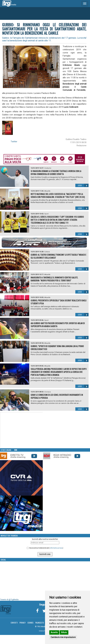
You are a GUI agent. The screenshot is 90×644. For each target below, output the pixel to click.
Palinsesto (40, 623)
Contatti (14, 623)
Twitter (14, 142)
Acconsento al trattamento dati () (46, 548)
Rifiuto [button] (64, 632)
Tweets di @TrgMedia (9, 599)
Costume (48, 168)
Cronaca (48, 392)
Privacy (23, 623)
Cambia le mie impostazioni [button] (63, 637)
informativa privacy (56, 548)
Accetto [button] (54, 632)
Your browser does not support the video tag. (22, 430)
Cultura (47, 252)
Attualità (47, 191)
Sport (46, 214)
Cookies (30, 623)
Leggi (83, 185)
